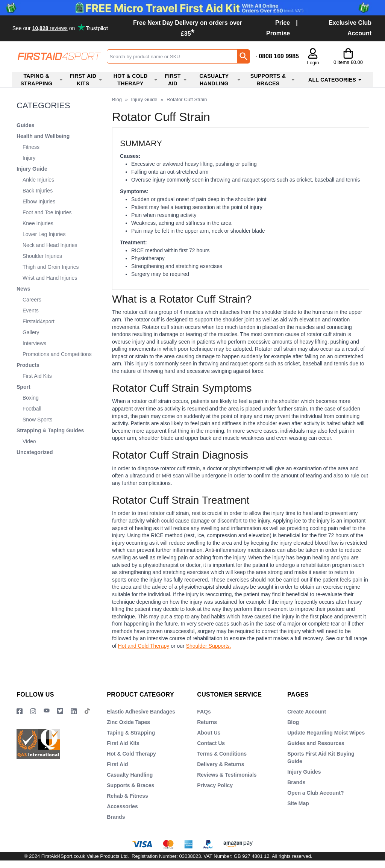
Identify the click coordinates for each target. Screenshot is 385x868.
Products (28, 365)
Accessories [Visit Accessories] (122, 806)
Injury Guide (32, 169)
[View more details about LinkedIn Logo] (74, 711)
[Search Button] (243, 56)
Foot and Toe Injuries (47, 212)
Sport (23, 387)
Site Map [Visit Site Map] (298, 803)
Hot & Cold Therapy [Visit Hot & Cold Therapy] (131, 754)
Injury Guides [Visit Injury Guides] (304, 772)
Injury (29, 158)
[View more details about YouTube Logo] (47, 711)
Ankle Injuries (38, 180)
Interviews (34, 343)
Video (29, 441)
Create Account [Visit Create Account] (307, 712)
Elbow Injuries (39, 201)
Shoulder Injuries (42, 256)
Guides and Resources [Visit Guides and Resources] (316, 743)
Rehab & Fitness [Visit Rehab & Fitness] (127, 796)
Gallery (31, 332)
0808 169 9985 (279, 56)
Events (31, 311)
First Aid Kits (37, 376)
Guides (25, 125)
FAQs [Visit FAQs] (204, 712)
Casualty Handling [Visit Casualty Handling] (130, 775)
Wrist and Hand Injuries (50, 278)
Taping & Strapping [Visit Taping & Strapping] (131, 733)
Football (32, 409)
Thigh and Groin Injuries (51, 267)
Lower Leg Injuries (44, 234)
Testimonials (61, 28)
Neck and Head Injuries (50, 245)
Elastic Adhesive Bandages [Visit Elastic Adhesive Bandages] (141, 712)
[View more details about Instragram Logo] (33, 711)
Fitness (31, 147)
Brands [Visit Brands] (116, 817)
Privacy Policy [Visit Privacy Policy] (215, 785)
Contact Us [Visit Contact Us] (211, 743)
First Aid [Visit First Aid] (117, 764)
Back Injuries (38, 191)
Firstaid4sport (39, 321)
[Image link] (60, 711)
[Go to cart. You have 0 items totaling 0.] (348, 56)
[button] (313, 57)
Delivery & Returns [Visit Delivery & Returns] (221, 764)
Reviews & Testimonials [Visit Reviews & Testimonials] (227, 775)
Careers (32, 300)
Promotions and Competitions (57, 354)
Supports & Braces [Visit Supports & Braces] (130, 785)
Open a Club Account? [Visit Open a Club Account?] (315, 793)
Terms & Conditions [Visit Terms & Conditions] (222, 754)
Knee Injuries (38, 223)
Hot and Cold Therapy (144, 646)
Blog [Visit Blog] (293, 722)
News (23, 289)
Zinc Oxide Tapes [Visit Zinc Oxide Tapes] (128, 722)
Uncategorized (35, 452)
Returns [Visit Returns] (207, 722)
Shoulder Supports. (209, 646)
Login (313, 63)
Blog (117, 99)
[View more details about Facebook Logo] (20, 711)
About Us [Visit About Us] (209, 733)
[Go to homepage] (59, 56)
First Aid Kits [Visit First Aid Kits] (123, 743)
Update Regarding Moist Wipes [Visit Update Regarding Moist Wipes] (326, 733)
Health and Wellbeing (43, 136)
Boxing (31, 398)
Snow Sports (37, 420)
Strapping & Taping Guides (50, 430)
